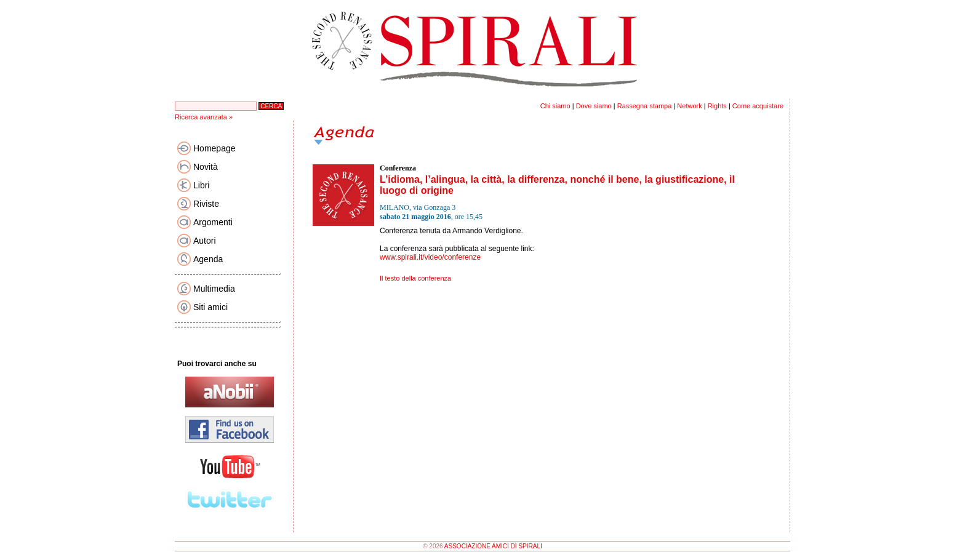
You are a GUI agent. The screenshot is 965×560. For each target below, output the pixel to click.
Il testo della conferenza (415, 278)
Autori (205, 241)
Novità (206, 167)
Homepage (214, 148)
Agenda (208, 259)
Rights (717, 106)
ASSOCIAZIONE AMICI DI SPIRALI (493, 546)
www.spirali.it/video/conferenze (430, 257)
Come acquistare (758, 106)
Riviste (206, 204)
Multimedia (214, 289)
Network (689, 106)
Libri (201, 185)
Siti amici (210, 307)
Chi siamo (555, 106)
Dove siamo (594, 106)
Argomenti (213, 222)
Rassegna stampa (645, 106)
